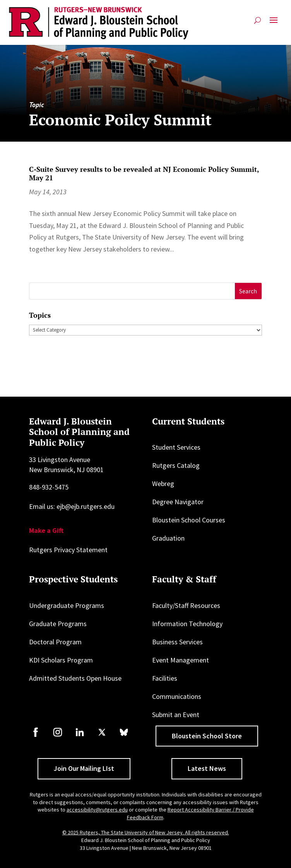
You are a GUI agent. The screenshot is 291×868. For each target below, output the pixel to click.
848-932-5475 (49, 487)
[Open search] (258, 20)
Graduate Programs (58, 624)
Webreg (163, 484)
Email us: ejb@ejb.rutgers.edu (72, 506)
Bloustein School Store (207, 736)
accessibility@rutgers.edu (97, 810)
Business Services (177, 642)
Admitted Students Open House (75, 678)
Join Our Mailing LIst (84, 768)
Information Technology (187, 624)
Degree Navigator (178, 502)
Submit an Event (176, 715)
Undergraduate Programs (67, 605)
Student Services (176, 447)
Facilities (165, 678)
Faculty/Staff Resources (186, 605)
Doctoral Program (55, 642)
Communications (177, 696)
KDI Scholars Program (61, 660)
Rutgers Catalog (176, 465)
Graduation (168, 538)
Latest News (207, 768)
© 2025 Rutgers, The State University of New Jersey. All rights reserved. (146, 832)
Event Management (181, 660)
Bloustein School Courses (189, 520)
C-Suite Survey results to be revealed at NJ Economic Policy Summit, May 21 (144, 173)
